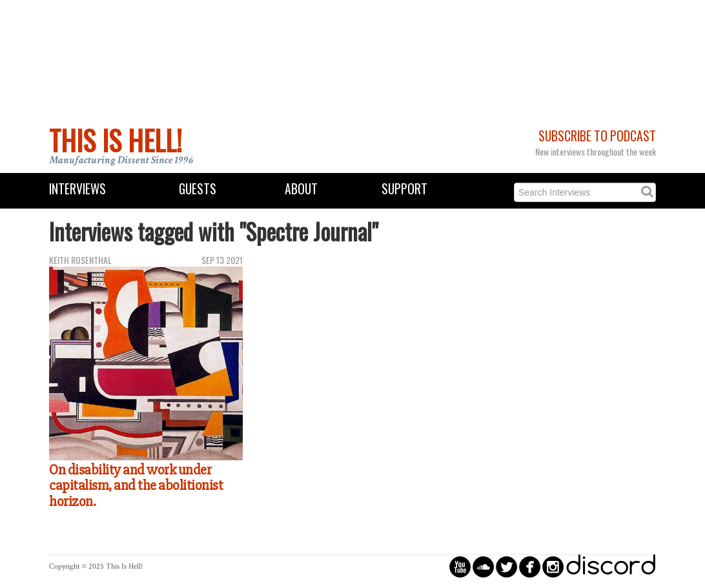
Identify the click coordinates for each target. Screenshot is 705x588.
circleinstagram (553, 566)
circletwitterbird (506, 566)
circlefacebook (530, 566)
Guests (198, 189)
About (301, 189)
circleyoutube (460, 566)
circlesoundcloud (483, 566)
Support (404, 189)
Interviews (77, 189)
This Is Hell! (116, 140)
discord (611, 566)
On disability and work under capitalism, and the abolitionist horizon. (136, 486)
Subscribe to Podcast (597, 136)
